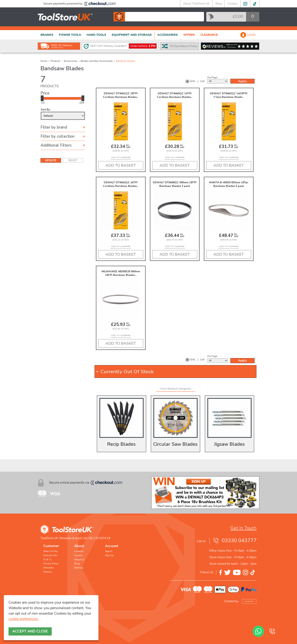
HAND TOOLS (96, 35)
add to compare (121, 157)
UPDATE (51, 160)
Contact (233, 4)
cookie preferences (23, 619)
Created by (240, 601)
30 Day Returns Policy (184, 46)
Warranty (48, 568)
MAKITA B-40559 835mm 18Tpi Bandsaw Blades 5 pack (229, 184)
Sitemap (79, 568)
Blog (218, 4)
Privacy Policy (51, 564)
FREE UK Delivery (62, 46)
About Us (79, 560)
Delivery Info (50, 555)
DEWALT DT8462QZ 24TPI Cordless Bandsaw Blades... (121, 184)
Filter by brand (54, 127)
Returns (48, 572)
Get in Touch (243, 528)
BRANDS (47, 35)
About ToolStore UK (196, 4)
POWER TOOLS (70, 35)
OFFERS (189, 35)
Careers (79, 555)
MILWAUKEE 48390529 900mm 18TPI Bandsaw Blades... (121, 273)
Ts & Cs (48, 560)
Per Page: (218, 80)
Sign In (109, 551)
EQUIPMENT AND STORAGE (132, 35)
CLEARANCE (209, 35)
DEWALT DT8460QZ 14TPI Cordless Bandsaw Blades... (175, 95)
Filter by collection (58, 136)
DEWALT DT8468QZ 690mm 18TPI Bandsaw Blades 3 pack (175, 184)
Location (79, 551)
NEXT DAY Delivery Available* (123, 46)
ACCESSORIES (168, 35)
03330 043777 (239, 541)
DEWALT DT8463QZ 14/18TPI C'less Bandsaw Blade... (229, 95)
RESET (73, 160)
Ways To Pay (51, 551)
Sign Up (109, 555)
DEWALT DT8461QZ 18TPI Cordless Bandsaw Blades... (121, 95)
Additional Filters (56, 145)
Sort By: (63, 114)
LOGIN (251, 35)
